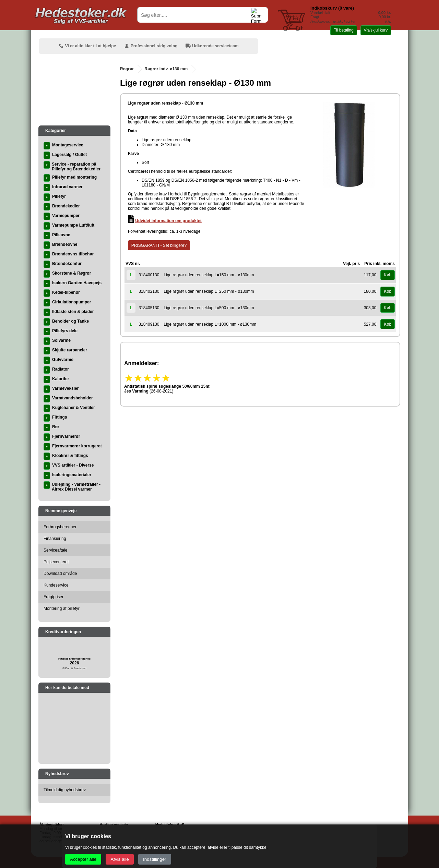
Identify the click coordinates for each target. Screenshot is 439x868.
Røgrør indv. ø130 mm (166, 69)
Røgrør (127, 69)
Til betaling (344, 30)
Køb (388, 275)
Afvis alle (120, 859)
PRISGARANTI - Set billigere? (159, 245)
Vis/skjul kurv (376, 30)
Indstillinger (155, 859)
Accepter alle (83, 859)
